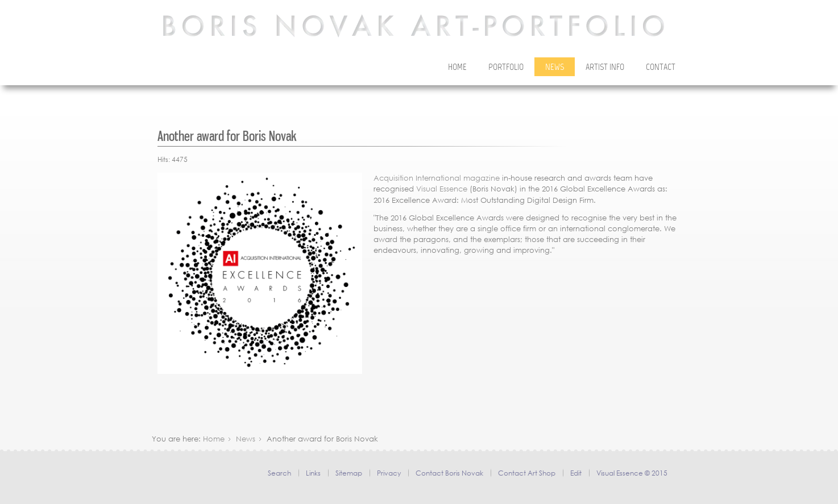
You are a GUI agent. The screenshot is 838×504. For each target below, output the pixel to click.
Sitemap (349, 473)
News (555, 68)
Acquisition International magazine (437, 178)
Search (279, 473)
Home (457, 68)
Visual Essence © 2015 (632, 473)
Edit (576, 473)
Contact (661, 68)
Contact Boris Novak (449, 473)
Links (313, 473)
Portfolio (506, 68)
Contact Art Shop (527, 473)
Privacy (389, 473)
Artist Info (605, 68)
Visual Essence (442, 189)
